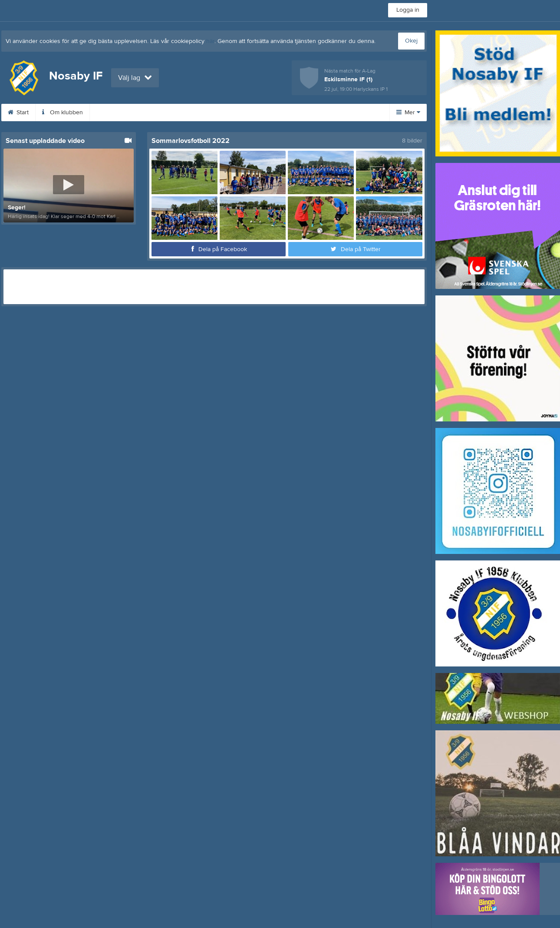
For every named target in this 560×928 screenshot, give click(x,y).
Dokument (262, 113)
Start (18, 113)
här (210, 41)
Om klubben (63, 113)
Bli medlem (161, 113)
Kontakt (307, 113)
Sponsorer (212, 113)
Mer (408, 113)
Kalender (113, 113)
